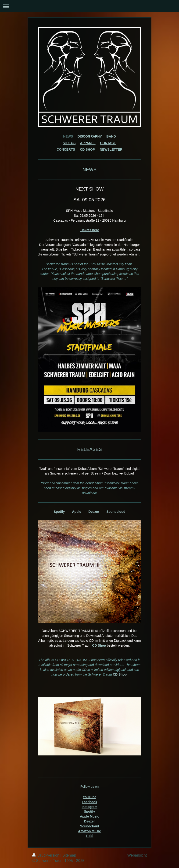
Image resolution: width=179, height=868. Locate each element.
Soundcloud (116, 512)
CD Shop (99, 645)
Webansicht (137, 855)
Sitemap (69, 855)
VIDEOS (69, 143)
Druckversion (46, 855)
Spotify (59, 512)
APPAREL (88, 143)
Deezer (94, 512)
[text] (89, 271)
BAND (111, 136)
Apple (77, 512)
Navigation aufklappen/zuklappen (89, 6)
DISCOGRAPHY (90, 136)
